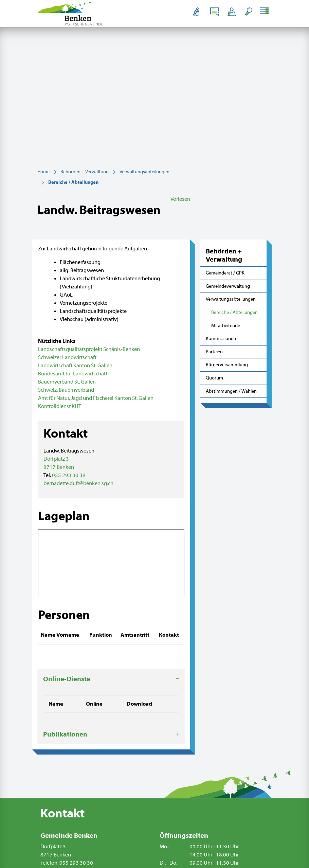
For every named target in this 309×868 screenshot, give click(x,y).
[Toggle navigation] (265, 12)
